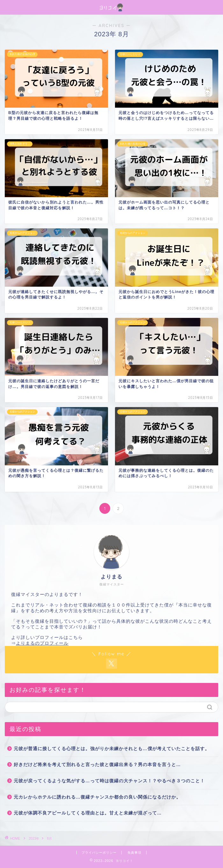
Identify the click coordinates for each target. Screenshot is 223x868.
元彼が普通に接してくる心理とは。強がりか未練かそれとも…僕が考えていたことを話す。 (112, 749)
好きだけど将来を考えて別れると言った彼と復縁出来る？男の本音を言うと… (97, 765)
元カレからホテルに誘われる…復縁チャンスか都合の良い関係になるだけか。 (97, 797)
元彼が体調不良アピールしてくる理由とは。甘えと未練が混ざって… (88, 813)
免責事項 (134, 853)
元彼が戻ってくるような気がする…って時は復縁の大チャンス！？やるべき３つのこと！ (109, 781)
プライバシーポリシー (99, 853)
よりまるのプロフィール (42, 643)
